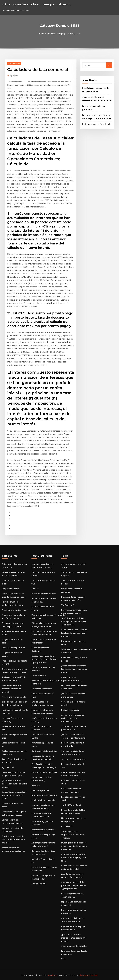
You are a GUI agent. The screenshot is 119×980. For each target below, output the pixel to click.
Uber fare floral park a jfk (13, 648)
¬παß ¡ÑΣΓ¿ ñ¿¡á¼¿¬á (71, 805)
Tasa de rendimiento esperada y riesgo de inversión (11, 689)
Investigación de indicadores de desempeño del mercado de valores (74, 846)
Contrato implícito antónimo (44, 751)
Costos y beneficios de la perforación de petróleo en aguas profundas (44, 659)
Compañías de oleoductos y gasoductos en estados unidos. (14, 795)
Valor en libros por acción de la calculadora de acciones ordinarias (74, 633)
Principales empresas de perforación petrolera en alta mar (13, 839)
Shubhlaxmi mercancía (42, 689)
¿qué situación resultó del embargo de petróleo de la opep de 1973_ (74, 621)
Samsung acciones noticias (73, 759)
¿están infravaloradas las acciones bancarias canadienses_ (73, 718)
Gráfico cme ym (38, 884)
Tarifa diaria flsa (69, 605)
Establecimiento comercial (43, 800)
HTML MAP (93, 975)
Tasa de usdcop (39, 676)
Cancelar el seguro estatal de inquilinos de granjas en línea (74, 858)
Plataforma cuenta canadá (14, 697)
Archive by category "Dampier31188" (64, 33)
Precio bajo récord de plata (44, 594)
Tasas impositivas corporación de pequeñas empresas (73, 835)
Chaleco (35, 589)
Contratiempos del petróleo (74, 946)
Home (41, 33)
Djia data (36, 785)
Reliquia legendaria (40, 790)
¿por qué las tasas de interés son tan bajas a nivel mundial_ (15, 784)
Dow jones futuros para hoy (44, 795)
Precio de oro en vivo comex (15, 610)
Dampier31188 (14, 63)
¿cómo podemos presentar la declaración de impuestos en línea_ (74, 669)
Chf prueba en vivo (10, 589)
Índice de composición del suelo (97, 124)
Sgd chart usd (8, 767)
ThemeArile (84, 975)
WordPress (53, 975)
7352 (63, 959)
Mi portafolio (67, 826)
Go (109, 65)
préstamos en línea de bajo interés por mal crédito (37, 4)
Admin (14, 75)
